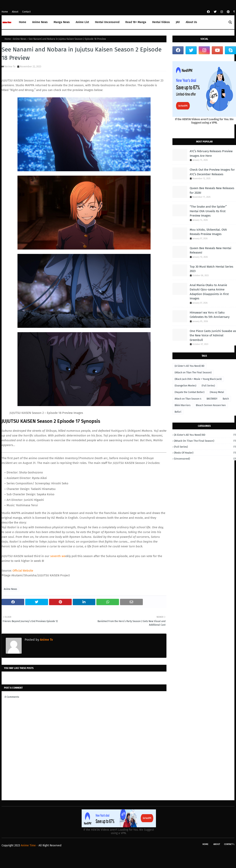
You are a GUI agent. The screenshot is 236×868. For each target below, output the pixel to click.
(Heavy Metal (217, 392)
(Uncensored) (205, 459)
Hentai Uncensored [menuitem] (107, 22)
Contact (26, 12)
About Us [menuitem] (191, 22)
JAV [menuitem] (178, 22)
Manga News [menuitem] (62, 22)
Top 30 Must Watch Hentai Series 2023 (211, 269)
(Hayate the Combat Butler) (190, 392)
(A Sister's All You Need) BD (190, 366)
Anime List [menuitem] (82, 22)
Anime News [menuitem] (40, 22)
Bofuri (178, 412)
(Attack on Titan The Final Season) (193, 373)
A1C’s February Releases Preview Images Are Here (211, 153)
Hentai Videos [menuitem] (161, 22)
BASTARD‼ (212, 399)
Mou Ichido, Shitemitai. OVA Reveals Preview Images (208, 232)
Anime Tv (10, 66)
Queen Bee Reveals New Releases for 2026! (212, 190)
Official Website (23, 571)
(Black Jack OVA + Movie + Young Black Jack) (198, 379)
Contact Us (230, 844)
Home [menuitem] (23, 22)
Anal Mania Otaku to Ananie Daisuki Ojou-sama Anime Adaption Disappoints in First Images (209, 292)
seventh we (58, 556)
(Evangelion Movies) (185, 386)
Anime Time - (30, 845)
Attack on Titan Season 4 (188, 399)
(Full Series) (208, 386)
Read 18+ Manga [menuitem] (136, 22)
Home (5, 12)
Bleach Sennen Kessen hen (211, 405)
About (15, 12)
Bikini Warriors (183, 405)
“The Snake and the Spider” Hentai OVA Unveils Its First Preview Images (208, 211)
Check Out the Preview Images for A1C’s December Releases (212, 172)
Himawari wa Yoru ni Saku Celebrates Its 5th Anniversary (210, 315)
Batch (226, 399)
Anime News (20, 39)
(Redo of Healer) (205, 453)
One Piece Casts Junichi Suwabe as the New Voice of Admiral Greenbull (213, 335)
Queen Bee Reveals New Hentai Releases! (210, 250)
